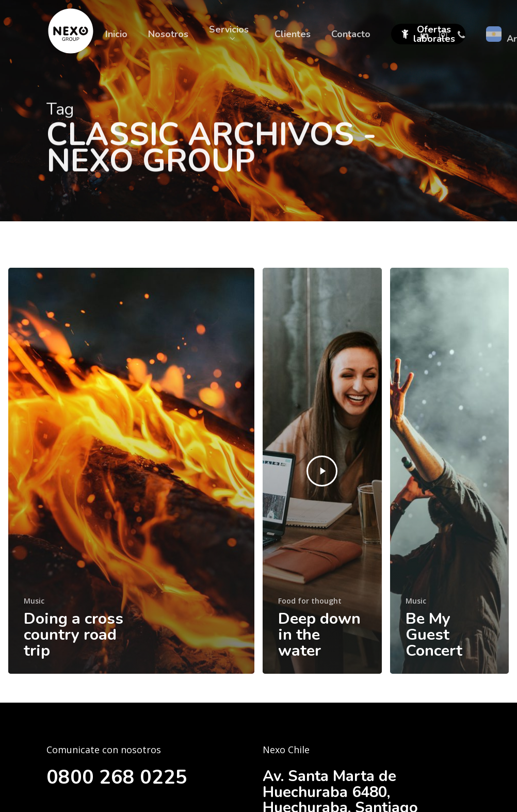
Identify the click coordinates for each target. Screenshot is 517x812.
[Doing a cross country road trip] (131, 471)
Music (34, 601)
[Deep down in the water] (322, 471)
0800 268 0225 (120, 777)
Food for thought (310, 601)
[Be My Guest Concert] (450, 471)
